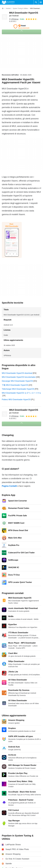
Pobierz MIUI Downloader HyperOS (16, 400)
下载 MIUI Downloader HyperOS (15, 385)
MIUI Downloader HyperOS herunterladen (19, 377)
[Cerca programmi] (36, 2)
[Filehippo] (8, 2)
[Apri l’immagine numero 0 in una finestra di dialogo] (12, 240)
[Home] (3, 8)
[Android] (8, 9)
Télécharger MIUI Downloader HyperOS (18, 389)
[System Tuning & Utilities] (20, 9)
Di (14, 19)
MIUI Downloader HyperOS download (17, 373)
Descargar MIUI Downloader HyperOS (17, 381)
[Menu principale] (41, 2)
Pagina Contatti (9, 486)
